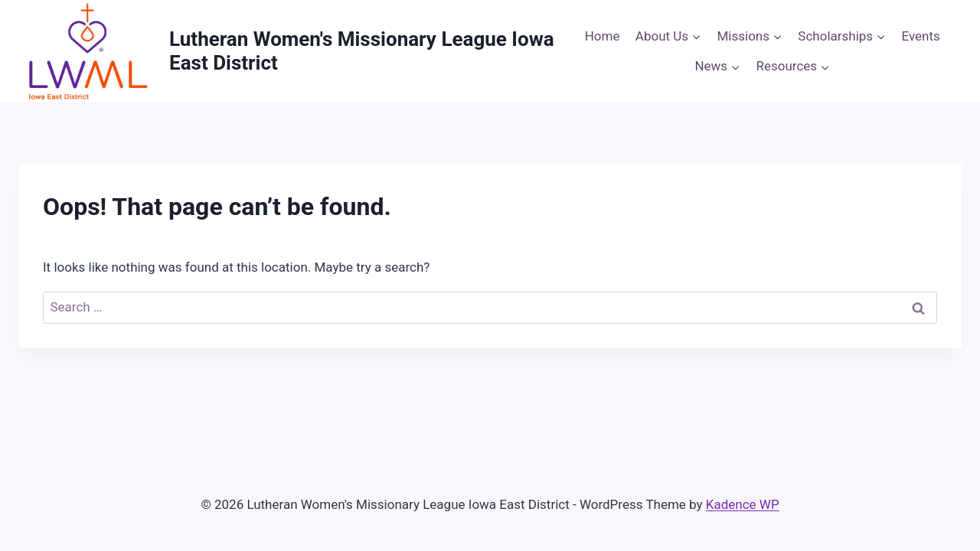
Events (921, 36)
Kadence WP (743, 504)
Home (603, 36)
